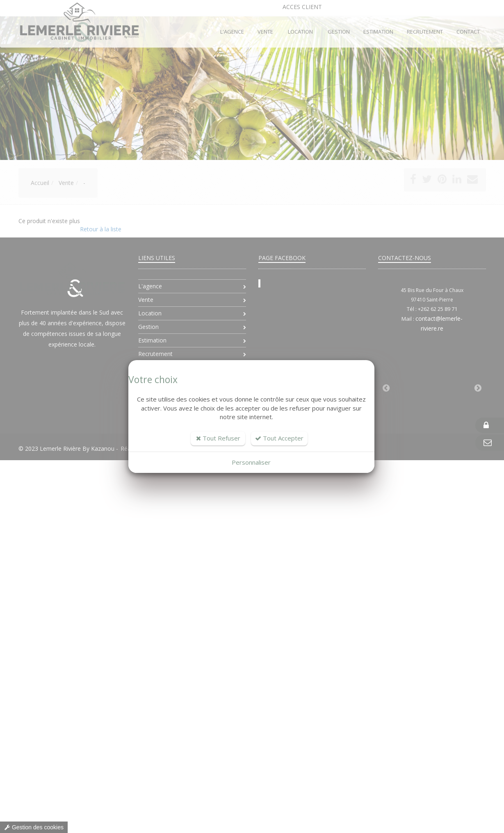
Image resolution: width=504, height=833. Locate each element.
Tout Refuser (218, 438)
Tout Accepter (279, 438)
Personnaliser (251, 462)
